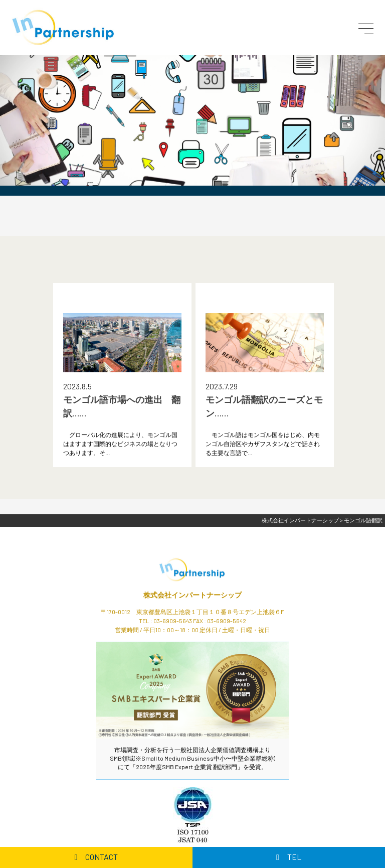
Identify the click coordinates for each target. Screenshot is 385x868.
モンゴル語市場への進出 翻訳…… (122, 406)
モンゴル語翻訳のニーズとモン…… (264, 406)
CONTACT (97, 857)
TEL (289, 857)
